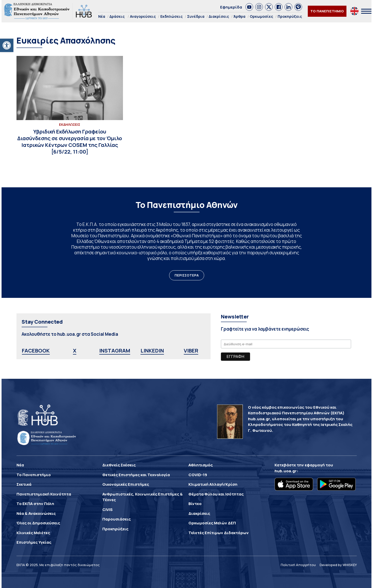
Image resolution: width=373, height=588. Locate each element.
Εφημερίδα (231, 7)
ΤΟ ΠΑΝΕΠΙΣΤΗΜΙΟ (327, 11)
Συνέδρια (196, 16)
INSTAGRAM (115, 351)
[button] (7, 45)
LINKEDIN (152, 351)
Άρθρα (239, 16)
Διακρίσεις (219, 16)
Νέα (102, 16)
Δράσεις (117, 16)
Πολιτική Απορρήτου (298, 565)
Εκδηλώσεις (172, 16)
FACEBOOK (36, 351)
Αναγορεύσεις (143, 16)
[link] (249, 7)
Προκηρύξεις (290, 16)
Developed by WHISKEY (338, 565)
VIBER (191, 351)
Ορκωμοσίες (262, 16)
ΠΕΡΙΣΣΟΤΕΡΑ (187, 275)
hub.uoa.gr (286, 471)
